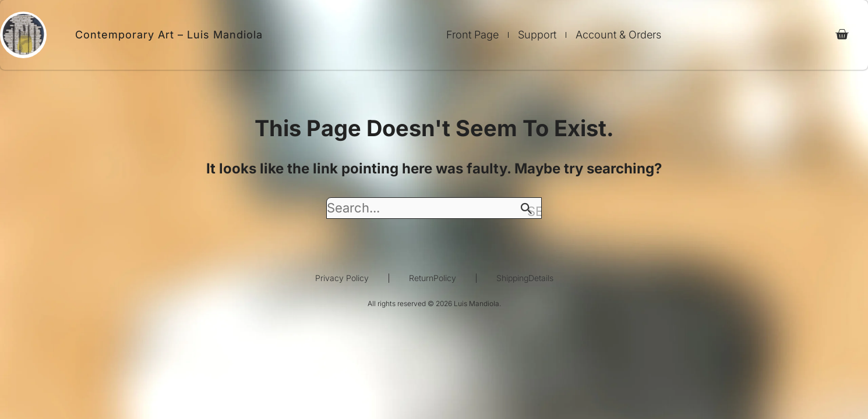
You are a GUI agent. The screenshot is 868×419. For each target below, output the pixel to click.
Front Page (472, 35)
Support (537, 35)
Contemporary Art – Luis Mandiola (169, 35)
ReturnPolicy (433, 278)
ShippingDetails (525, 278)
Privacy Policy (342, 278)
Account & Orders (618, 35)
